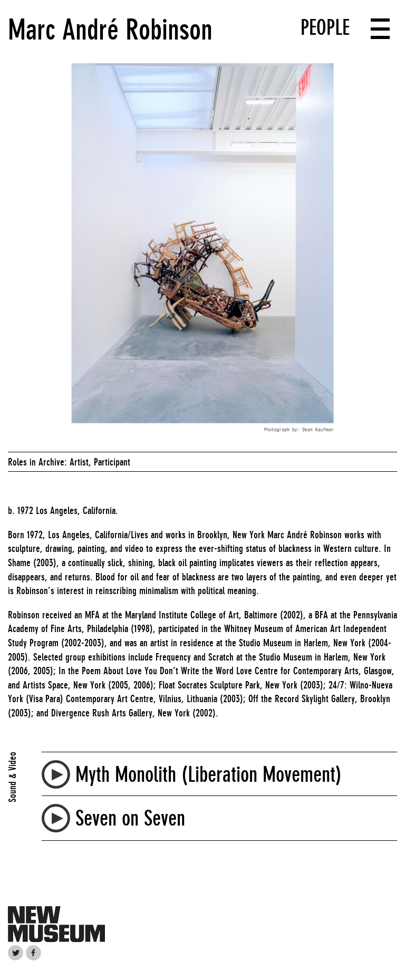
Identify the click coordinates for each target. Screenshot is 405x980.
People (325, 27)
